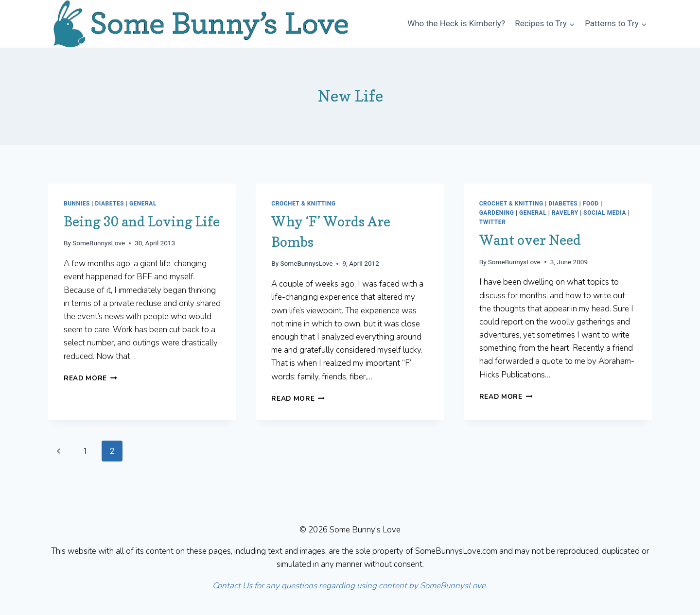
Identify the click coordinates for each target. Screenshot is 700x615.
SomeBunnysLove (99, 243)
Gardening (497, 213)
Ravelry (565, 213)
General (143, 204)
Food (591, 204)
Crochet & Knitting (303, 204)
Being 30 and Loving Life (142, 222)
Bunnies (77, 204)
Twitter (492, 222)
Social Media (605, 213)
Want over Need (530, 240)
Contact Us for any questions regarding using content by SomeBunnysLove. (350, 586)
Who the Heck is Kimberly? (456, 23)
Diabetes (109, 204)
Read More (90, 378)
